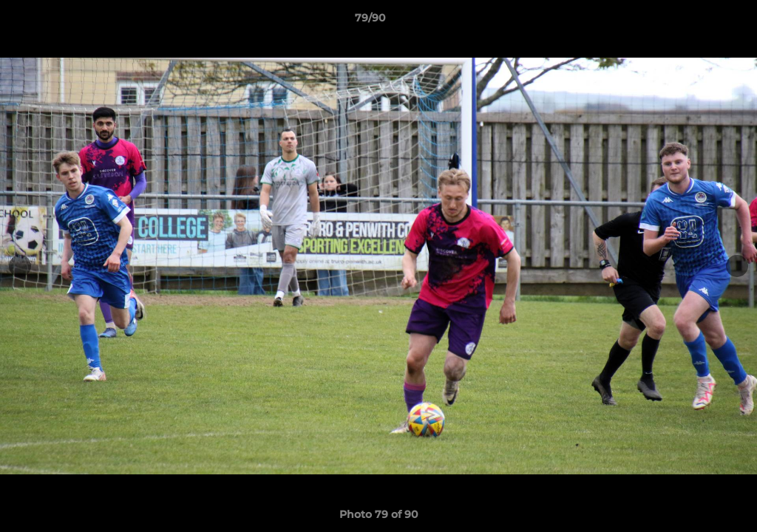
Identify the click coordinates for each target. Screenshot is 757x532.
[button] (695, 21)
